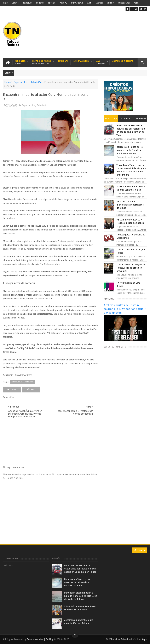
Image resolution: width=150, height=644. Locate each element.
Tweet (12, 390)
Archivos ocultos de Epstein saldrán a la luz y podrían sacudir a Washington (125, 309)
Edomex (52, 3)
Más (100, 62)
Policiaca (40, 3)
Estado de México (42, 62)
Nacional (63, 3)
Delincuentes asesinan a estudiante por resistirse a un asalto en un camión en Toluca (80, 569)
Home (8, 82)
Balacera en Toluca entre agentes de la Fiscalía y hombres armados (130, 150)
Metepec (15, 3)
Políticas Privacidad (122, 639)
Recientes (20, 62)
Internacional (77, 3)
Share (31, 390)
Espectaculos (20, 82)
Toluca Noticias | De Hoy (40, 639)
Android (99, 3)
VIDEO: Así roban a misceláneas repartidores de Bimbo (130, 205)
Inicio (5, 3)
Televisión (36, 82)
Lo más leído (111, 118)
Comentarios (140, 118)
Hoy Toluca (27, 3)
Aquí (145, 639)
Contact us (140, 550)
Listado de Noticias (123, 61)
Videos (137, 3)
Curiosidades (124, 3)
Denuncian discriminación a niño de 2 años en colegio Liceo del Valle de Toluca (81, 596)
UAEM (89, 3)
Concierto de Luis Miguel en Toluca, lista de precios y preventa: (131, 268)
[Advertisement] (122, 34)
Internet (111, 3)
